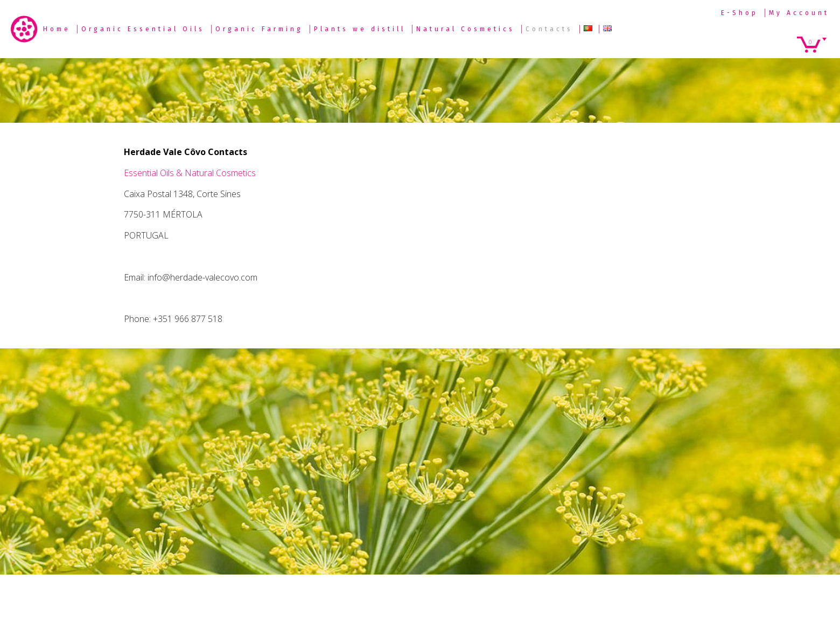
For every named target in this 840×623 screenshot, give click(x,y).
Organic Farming (259, 29)
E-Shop (740, 13)
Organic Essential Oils (143, 29)
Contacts (549, 29)
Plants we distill (360, 29)
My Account (799, 13)
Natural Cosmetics (465, 29)
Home (57, 29)
